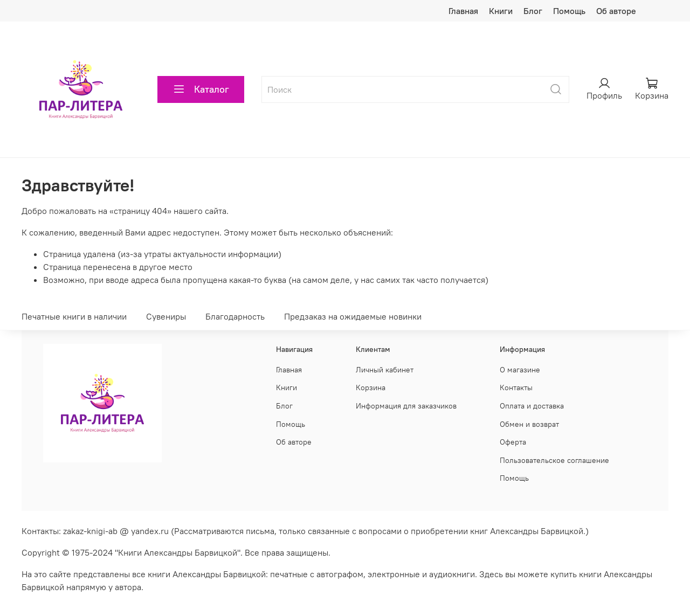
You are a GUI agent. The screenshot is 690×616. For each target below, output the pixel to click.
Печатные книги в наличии (74, 316)
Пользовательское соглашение (554, 460)
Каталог (201, 89)
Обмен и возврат (529, 424)
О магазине (520, 370)
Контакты (516, 387)
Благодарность (235, 316)
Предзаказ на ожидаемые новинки (353, 316)
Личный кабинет (385, 370)
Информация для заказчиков (406, 406)
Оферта (513, 442)
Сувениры (166, 316)
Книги (501, 11)
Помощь (569, 11)
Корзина (371, 387)
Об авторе (616, 11)
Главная (463, 11)
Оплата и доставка (532, 406)
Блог (533, 11)
